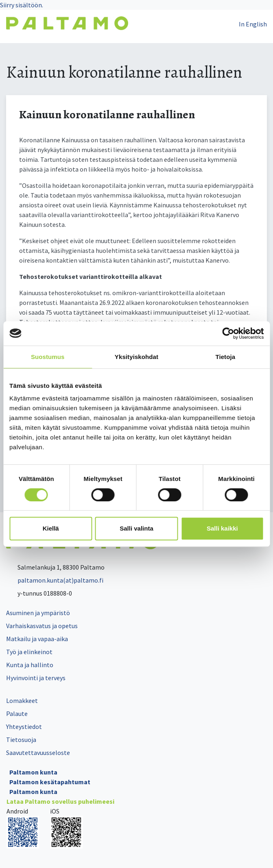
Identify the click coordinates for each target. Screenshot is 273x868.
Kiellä (51, 528)
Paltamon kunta (33, 772)
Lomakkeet (22, 700)
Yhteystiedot (24, 727)
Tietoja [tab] (225, 357)
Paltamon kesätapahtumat (50, 782)
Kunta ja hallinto (30, 665)
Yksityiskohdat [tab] (136, 357)
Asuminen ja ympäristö (38, 613)
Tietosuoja (21, 740)
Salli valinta (136, 528)
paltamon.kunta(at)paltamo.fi (55, 580)
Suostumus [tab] (48, 357)
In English (253, 24)
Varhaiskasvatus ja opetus (42, 626)
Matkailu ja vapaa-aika (37, 639)
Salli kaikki (222, 528)
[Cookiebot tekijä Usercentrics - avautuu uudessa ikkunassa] (228, 333)
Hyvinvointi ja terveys (36, 678)
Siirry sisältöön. (22, 5)
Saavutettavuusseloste (38, 753)
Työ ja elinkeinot (29, 652)
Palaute (17, 714)
